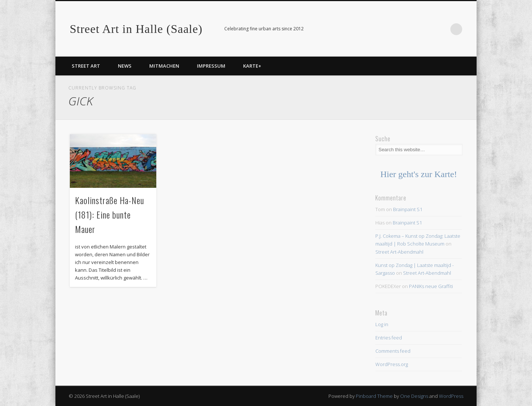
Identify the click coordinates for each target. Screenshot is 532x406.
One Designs (414, 396)
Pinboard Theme (374, 396)
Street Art (86, 66)
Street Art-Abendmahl (399, 252)
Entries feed (389, 338)
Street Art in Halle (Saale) (136, 29)
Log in (382, 324)
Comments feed (393, 351)
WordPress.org (392, 364)
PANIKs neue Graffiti (431, 286)
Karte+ (252, 66)
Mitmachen (164, 66)
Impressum (211, 66)
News (125, 66)
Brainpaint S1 (408, 209)
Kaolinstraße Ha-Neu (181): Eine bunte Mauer (110, 214)
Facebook (441, 29)
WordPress (451, 396)
